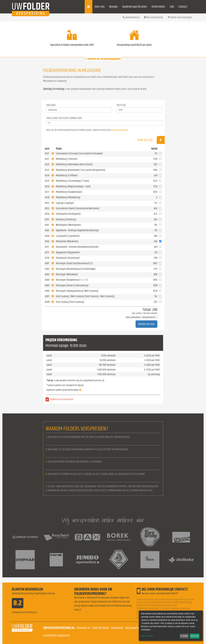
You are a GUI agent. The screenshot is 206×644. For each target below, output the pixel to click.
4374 (47, 258)
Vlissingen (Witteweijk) (67, 274)
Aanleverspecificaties (135, 7)
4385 (47, 285)
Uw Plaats (51, 105)
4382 (47, 269)
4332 (47, 164)
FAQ (172, 7)
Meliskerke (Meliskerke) (67, 241)
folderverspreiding (163, 602)
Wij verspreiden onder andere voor (103, 520)
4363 (47, 230)
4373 (47, 252)
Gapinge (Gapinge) (65, 203)
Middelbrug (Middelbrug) (68, 197)
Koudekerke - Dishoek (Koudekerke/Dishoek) (77, 247)
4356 (47, 214)
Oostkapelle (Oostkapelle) (68, 214)
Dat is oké (195, 636)
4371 (47, 247)
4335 (47, 181)
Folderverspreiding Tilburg (148, 599)
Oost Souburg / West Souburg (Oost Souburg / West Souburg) (85, 296)
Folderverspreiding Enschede (153, 608)
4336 (47, 186)
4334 (47, 175)
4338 (47, 197)
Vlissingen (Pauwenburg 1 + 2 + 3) (72, 280)
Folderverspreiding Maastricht (162, 605)
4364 (47, 236)
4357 (47, 219)
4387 (47, 296)
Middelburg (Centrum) (67, 159)
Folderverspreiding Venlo (172, 599)
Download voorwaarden (62, 399)
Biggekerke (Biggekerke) (68, 252)
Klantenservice (131, 17)
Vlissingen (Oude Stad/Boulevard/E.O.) (74, 263)
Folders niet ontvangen (180, 17)
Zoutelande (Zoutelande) (68, 258)
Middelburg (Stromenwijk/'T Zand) (73, 181)
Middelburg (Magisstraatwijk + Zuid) (73, 186)
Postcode (121, 105)
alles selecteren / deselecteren (140, 317)
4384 (47, 280)
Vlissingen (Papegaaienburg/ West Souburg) (77, 291)
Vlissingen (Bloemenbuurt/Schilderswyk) (76, 269)
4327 (47, 153)
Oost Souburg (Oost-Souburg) (70, 302)
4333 (47, 170)
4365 (47, 241)
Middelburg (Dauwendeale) (69, 192)
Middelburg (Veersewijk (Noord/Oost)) (74, 164)
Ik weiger (184, 636)
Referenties (158, 7)
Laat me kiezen (147, 636)
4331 (47, 159)
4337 (47, 192)
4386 (47, 291)
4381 (47, 263)
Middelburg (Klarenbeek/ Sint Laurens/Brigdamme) (81, 170)
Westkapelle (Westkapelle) (68, 225)
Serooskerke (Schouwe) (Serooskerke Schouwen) (79, 153)
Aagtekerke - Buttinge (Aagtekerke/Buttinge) (77, 230)
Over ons (100, 7)
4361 (47, 225)
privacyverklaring (119, 130)
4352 (47, 203)
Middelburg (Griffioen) (67, 175)
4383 (47, 274)
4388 (47, 302)
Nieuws (113, 7)
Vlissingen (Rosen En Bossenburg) (72, 285)
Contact (183, 7)
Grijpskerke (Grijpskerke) (68, 236)
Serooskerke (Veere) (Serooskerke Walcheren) (78, 208)
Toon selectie (151, 140)
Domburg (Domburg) (66, 219)
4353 (47, 208)
